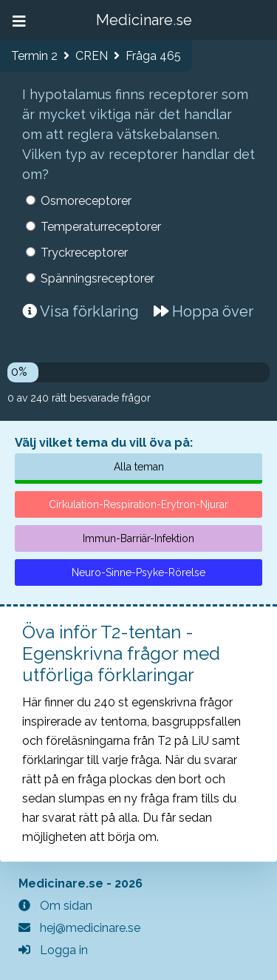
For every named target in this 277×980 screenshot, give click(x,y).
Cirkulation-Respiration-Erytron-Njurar (138, 504)
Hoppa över (204, 311)
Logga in (53, 950)
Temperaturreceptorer (101, 227)
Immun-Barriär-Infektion (138, 538)
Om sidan (55, 906)
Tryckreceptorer (84, 253)
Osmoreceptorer (86, 201)
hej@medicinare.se (79, 928)
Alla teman (139, 467)
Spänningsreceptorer (98, 278)
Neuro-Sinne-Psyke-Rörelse (138, 572)
